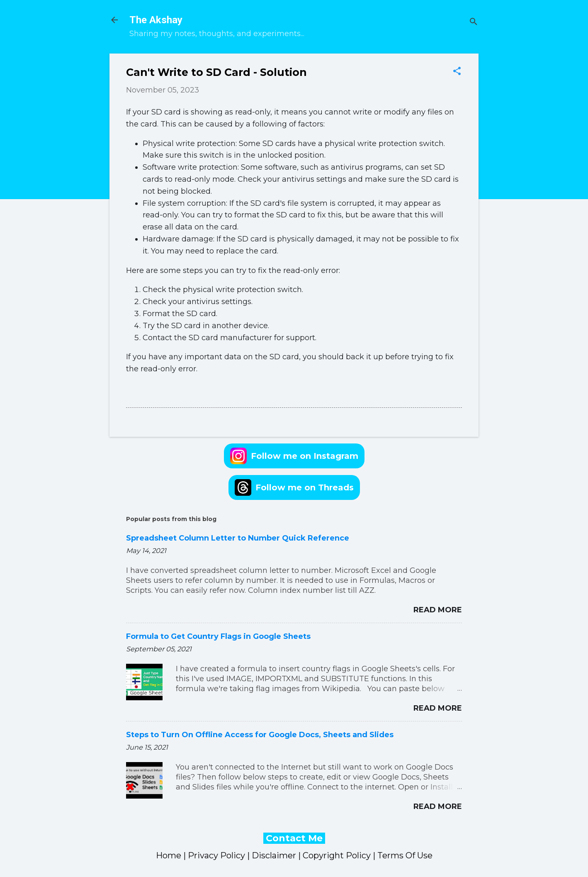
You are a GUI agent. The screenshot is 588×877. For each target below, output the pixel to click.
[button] (457, 72)
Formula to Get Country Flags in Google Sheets (218, 636)
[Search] (474, 23)
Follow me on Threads (294, 487)
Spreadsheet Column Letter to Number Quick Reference (238, 538)
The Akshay (156, 20)
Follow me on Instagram (294, 456)
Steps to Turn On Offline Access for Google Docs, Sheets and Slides (260, 735)
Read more (438, 610)
